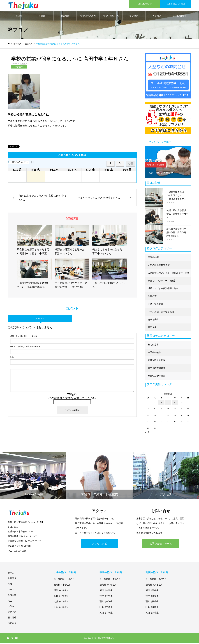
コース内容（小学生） (65, 581)
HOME (19, 17)
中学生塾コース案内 (111, 574)
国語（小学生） (61, 592)
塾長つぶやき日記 (157, 377)
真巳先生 (152, 329)
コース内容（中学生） (110, 581)
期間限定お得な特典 (155, 166)
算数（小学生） (61, 597)
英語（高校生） (153, 614)
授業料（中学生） (108, 586)
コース (11, 591)
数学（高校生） (153, 597)
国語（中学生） (107, 592)
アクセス (157, 17)
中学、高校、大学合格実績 (111, 19)
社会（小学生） (61, 608)
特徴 (10, 585)
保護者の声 (153, 259)
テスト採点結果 (155, 305)
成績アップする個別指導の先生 (163, 290)
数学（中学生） (107, 597)
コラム (11, 608)
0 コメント (40, 320)
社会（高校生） (153, 608)
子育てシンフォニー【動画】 (162, 282)
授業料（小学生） (62, 586)
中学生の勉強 (154, 354)
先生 (10, 602)
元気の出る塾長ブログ (159, 266)
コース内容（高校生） (156, 581)
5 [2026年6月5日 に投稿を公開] (175, 404)
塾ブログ (134, 17)
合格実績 (12, 597)
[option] (168, 163)
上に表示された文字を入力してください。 (72, 399)
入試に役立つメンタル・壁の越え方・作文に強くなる (169, 276)
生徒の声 (19, 68)
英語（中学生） (107, 614)
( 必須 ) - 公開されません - (25, 348)
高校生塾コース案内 (157, 574)
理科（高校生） (153, 603)
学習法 (42, 17)
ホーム (11, 574)
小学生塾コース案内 (65, 574)
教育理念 (65, 17)
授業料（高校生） (154, 586)
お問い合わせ (180, 17)
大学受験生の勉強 (157, 369)
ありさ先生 (153, 321)
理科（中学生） (107, 603)
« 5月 (147, 434)
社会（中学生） (107, 608)
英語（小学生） (61, 603)
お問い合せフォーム (161, 545)
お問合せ (12, 625)
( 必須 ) (23, 337)
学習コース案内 (88, 17)
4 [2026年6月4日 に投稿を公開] (168, 404)
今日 (131, 165)
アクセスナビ (99, 545)
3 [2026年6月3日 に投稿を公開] (161, 404)
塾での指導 (153, 346)
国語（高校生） (153, 592)
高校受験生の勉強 (157, 361)
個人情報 (12, 619)
